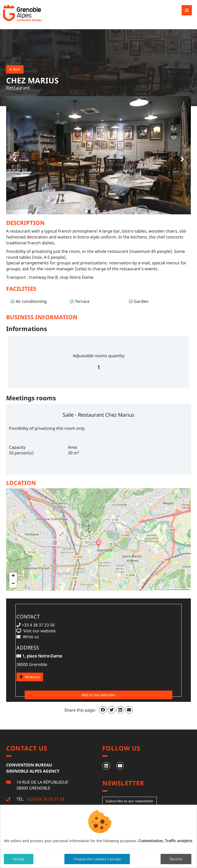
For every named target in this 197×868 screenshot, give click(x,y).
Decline (176, 859)
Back (15, 69)
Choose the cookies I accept (97, 859)
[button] (14, 155)
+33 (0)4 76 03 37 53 (45, 799)
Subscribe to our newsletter (130, 801)
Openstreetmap (172, 589)
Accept (19, 859)
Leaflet (158, 589)
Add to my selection (98, 695)
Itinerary (30, 677)
